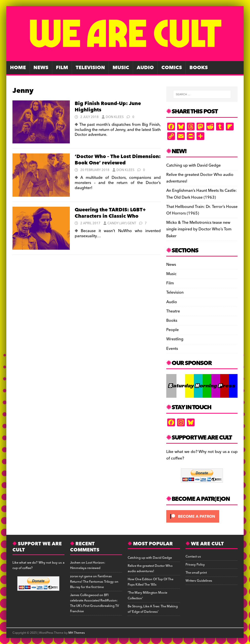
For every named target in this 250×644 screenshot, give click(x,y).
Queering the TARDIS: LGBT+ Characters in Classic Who (110, 213)
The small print (196, 573)
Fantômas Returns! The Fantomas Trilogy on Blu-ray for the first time (94, 582)
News (41, 68)
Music (121, 68)
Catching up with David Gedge (193, 165)
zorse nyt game (81, 576)
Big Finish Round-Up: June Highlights (108, 107)
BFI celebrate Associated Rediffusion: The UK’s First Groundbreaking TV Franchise (94, 603)
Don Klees (115, 117)
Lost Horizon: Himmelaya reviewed (88, 565)
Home (18, 68)
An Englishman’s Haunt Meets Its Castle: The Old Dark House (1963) (202, 194)
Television (90, 68)
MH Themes (77, 633)
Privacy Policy (195, 565)
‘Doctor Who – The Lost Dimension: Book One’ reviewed (118, 160)
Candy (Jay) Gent (122, 223)
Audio (145, 68)
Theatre (173, 311)
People (172, 330)
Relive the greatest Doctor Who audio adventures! (200, 178)
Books (199, 68)
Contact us (193, 557)
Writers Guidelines (199, 581)
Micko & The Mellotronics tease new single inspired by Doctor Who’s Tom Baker (199, 229)
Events (172, 349)
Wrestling (175, 339)
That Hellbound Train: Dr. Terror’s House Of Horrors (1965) (202, 210)
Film (62, 68)
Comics (172, 68)
